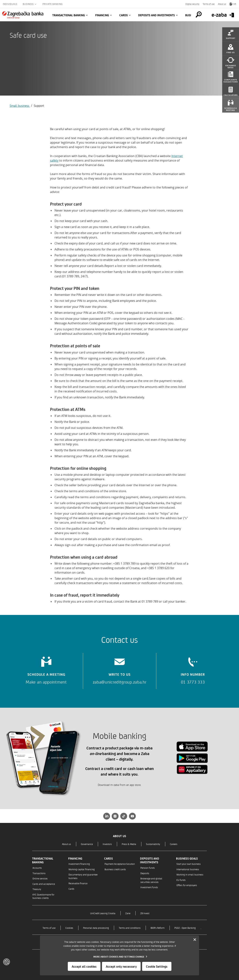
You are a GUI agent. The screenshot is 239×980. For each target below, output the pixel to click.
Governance (87, 844)
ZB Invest (145, 913)
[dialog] (119, 955)
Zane (128, 913)
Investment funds (149, 887)
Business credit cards (115, 869)
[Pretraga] (199, 15)
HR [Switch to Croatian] (233, 4)
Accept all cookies (84, 966)
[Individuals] (23, 15)
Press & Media (129, 844)
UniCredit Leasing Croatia (103, 913)
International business (188, 869)
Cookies (69, 928)
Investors (107, 844)
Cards (124, 15)
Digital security (192, 4)
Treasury (37, 889)
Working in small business (190, 874)
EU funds (181, 880)
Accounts (37, 868)
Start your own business (189, 864)
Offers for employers (187, 885)
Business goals (187, 858)
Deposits (145, 873)
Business (29, 4)
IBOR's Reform (157, 928)
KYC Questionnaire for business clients (43, 896)
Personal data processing (96, 928)
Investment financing (79, 864)
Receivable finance (78, 883)
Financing (102, 15)
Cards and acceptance (44, 884)
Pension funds (148, 868)
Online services (40, 878)
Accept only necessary (121, 966)
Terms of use (209, 4)
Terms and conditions (130, 928)
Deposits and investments (156, 15)
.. (201, 928)
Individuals (10, 4)
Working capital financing (82, 869)
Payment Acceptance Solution (120, 864)
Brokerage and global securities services (151, 880)
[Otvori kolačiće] (7, 962)
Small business (20, 105)
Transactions (39, 873)
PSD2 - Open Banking (185, 928)
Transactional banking (69, 15)
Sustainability (153, 844)
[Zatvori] (195, 940)
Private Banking (53, 4)
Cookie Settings (157, 966)
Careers (174, 844)
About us (222, 4)
